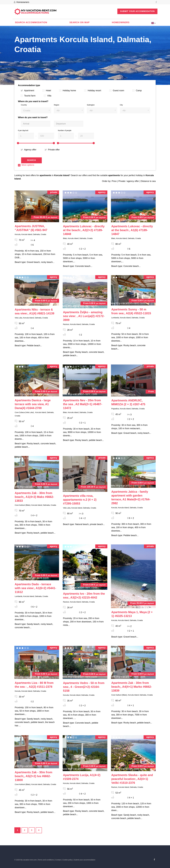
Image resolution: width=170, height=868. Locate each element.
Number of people (65, 130)
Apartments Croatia (30, 62)
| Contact (58, 860)
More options (26, 165)
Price (114, 181)
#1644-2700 (33, 404)
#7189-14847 (132, 230)
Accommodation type (29, 85)
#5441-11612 (35, 588)
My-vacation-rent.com (39, 12)
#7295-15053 (80, 500)
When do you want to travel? (33, 117)
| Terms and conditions (46, 860)
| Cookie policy (67, 860)
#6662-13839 (132, 687)
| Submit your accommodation (84, 860)
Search (31, 160)
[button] (36, 110)
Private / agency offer (129, 181)
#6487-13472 (83, 404)
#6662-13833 (34, 497)
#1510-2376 (132, 779)
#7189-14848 (84, 230)
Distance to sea (148, 181)
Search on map (80, 22)
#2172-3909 (84, 316)
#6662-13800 (34, 776)
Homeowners (21, 2)
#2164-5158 (84, 687)
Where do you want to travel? (33, 101)
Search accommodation (31, 22)
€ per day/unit (23, 130)
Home (17, 62)
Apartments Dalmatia (50, 62)
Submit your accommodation (137, 11)
